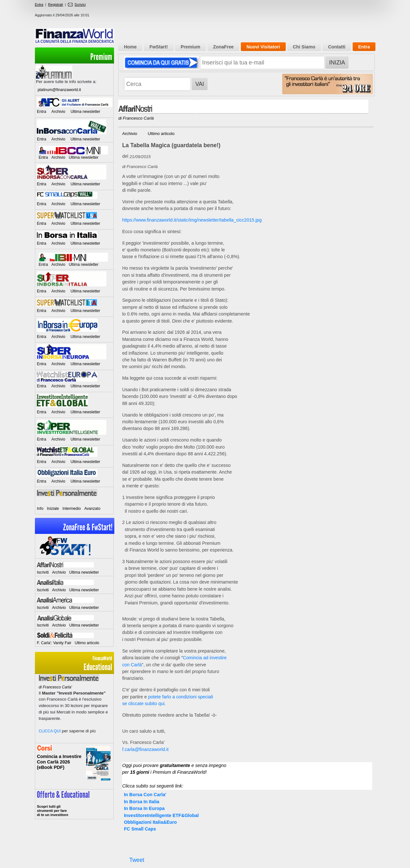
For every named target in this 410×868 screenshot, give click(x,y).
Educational (74, 664)
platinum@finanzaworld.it (59, 90)
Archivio (58, 112)
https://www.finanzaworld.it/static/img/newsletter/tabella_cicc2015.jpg (192, 220)
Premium (101, 57)
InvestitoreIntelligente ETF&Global (161, 815)
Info (40, 509)
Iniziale (53, 509)
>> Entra (74, 804)
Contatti (337, 47)
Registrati (55, 4)
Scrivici (77, 4)
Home (130, 47)
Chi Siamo (304, 47)
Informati (74, 766)
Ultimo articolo (87, 643)
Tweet (137, 860)
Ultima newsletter (85, 112)
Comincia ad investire (205, 658)
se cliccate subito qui (143, 704)
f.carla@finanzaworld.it (145, 749)
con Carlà (132, 665)
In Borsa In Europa (144, 808)
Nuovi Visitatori (263, 47)
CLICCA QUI (50, 731)
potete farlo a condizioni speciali (180, 697)
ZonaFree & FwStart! (88, 527)
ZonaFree (223, 47)
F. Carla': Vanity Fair (54, 643)
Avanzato (92, 509)
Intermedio (72, 509)
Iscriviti (43, 572)
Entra (39, 4)
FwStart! (159, 47)
